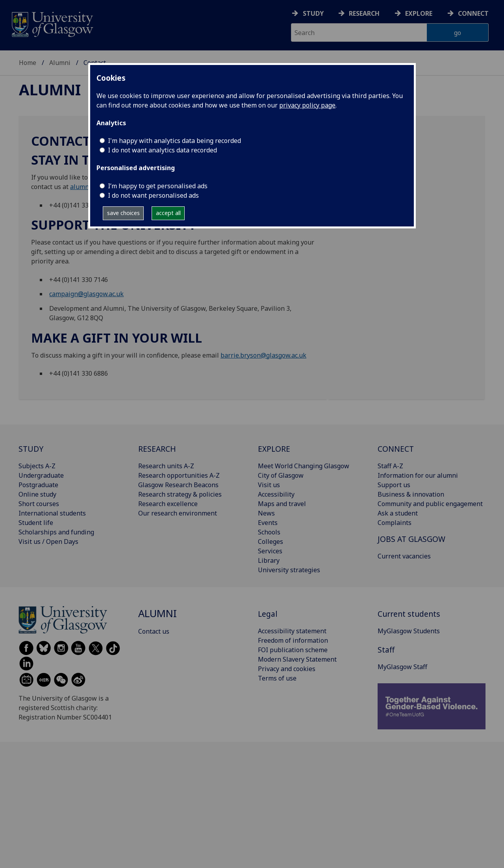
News (266, 513)
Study (313, 13)
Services (270, 551)
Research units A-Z (166, 466)
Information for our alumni (418, 475)
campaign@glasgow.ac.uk (86, 294)
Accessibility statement (292, 631)
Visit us (269, 485)
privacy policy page (307, 105)
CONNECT (396, 449)
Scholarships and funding (56, 532)
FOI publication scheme (293, 650)
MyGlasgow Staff (402, 667)
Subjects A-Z (37, 466)
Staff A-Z (390, 466)
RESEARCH (157, 449)
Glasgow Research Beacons (178, 485)
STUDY (31, 449)
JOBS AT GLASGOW (411, 539)
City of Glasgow (281, 475)
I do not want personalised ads (153, 195)
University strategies (289, 570)
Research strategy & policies (180, 494)
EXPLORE (274, 449)
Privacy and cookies (287, 669)
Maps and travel (282, 504)
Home (28, 63)
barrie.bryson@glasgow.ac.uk (263, 355)
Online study (37, 494)
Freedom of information (293, 640)
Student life (36, 523)
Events (268, 523)
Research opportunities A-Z (179, 475)
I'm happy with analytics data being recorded (174, 141)
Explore (419, 13)
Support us (394, 485)
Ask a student (398, 513)
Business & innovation (411, 494)
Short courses (39, 504)
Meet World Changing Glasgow (304, 466)
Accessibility (276, 494)
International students (52, 513)
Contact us (154, 631)
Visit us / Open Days (48, 542)
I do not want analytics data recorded (162, 150)
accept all (168, 213)
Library (269, 560)
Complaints (395, 523)
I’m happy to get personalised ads (158, 186)
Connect (473, 13)
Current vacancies (404, 556)
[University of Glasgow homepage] (52, 23)
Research (364, 13)
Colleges (271, 542)
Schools (269, 532)
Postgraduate (38, 485)
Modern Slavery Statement (297, 659)
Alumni (60, 63)
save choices (123, 213)
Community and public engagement (430, 504)
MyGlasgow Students (409, 631)
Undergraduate (41, 475)
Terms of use (277, 678)
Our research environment (178, 513)
